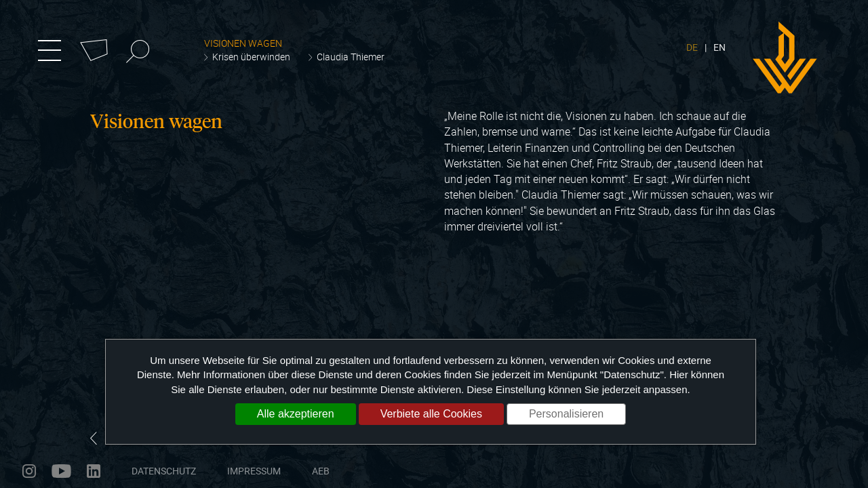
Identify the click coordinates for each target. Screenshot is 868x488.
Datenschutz (164, 471)
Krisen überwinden (251, 57)
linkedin (94, 471)
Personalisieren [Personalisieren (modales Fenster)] (566, 414)
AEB (321, 471)
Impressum (254, 471)
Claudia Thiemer (351, 57)
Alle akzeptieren (296, 414)
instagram (29, 471)
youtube (61, 471)
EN (719, 47)
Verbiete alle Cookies (431, 414)
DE (692, 47)
